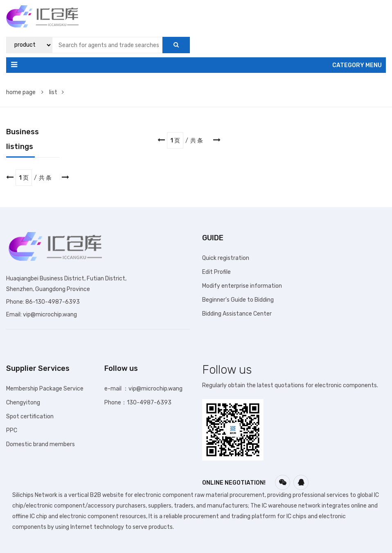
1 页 (175, 141)
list (56, 92)
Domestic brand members (41, 444)
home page (25, 92)
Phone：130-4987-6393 (138, 403)
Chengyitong (23, 403)
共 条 (197, 141)
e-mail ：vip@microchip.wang (143, 389)
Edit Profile (216, 272)
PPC (12, 430)
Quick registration (226, 258)
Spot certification (30, 416)
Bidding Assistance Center (237, 314)
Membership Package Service (45, 389)
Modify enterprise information (242, 286)
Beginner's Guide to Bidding (238, 300)
